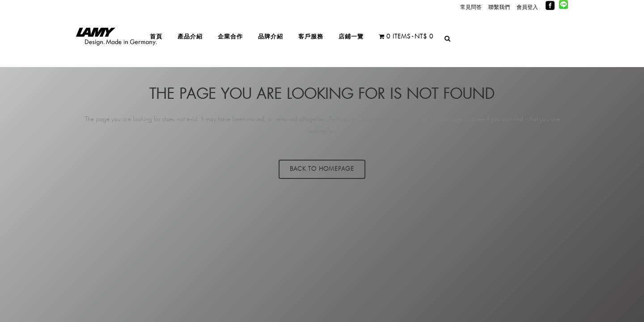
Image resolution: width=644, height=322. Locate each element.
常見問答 (471, 7)
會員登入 (527, 7)
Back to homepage (322, 169)
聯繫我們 (499, 7)
